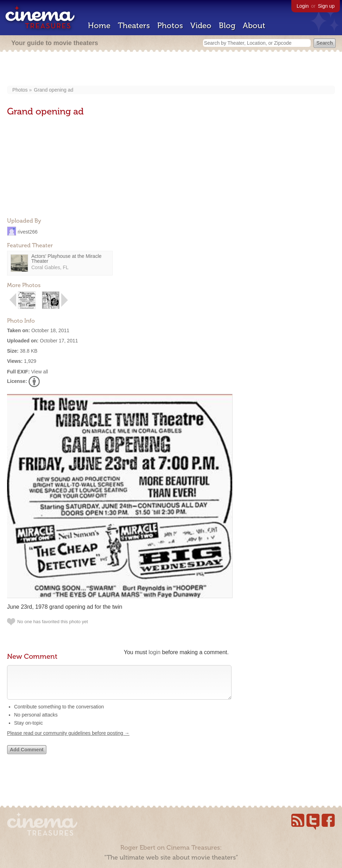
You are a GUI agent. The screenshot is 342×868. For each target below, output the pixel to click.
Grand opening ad (53, 90)
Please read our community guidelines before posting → (68, 740)
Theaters (134, 26)
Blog (227, 26)
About (254, 26)
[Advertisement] (171, 69)
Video (201, 26)
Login (303, 6)
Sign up (326, 6)
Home (99, 26)
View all (39, 372)
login (154, 652)
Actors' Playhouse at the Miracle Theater (66, 259)
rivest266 (28, 231)
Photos (170, 26)
